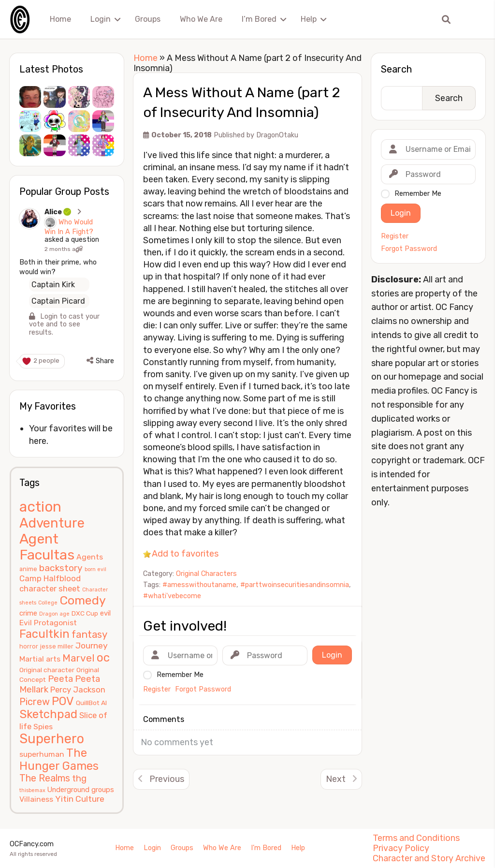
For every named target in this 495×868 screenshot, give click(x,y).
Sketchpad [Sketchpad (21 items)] (48, 714)
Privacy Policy (401, 848)
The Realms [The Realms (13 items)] (45, 778)
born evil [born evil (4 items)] (95, 569)
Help (309, 19)
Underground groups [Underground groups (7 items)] (81, 790)
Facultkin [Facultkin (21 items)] (44, 634)
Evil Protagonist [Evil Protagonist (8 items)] (48, 623)
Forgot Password (409, 249)
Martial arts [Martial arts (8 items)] (40, 659)
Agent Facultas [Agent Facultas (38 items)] (47, 547)
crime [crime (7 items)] (28, 613)
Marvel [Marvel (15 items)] (79, 658)
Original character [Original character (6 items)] (47, 670)
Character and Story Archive (429, 858)
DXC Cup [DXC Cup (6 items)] (85, 613)
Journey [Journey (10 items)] (92, 646)
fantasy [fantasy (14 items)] (89, 634)
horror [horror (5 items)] (29, 646)
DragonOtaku (277, 135)
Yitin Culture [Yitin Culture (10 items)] (80, 799)
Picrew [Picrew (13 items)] (35, 702)
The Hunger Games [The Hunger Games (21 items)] (59, 759)
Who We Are (201, 19)
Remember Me (418, 194)
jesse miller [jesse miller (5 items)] (57, 646)
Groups (148, 19)
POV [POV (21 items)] (63, 701)
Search (396, 69)
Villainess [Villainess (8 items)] (36, 799)
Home (60, 19)
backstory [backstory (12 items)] (61, 568)
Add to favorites (185, 554)
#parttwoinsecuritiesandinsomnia (295, 585)
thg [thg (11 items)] (79, 779)
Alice (58, 212)
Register (395, 236)
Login (101, 19)
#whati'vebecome (172, 596)
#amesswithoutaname (199, 585)
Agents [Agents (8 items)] (90, 557)
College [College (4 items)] (48, 603)
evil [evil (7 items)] (105, 613)
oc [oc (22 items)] (103, 657)
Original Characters (206, 574)
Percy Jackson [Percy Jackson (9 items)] (78, 690)
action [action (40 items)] (40, 507)
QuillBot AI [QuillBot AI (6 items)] (91, 703)
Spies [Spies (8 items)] (43, 727)
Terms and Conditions (416, 838)
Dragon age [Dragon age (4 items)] (54, 614)
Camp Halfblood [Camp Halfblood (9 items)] (50, 578)
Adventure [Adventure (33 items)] (52, 523)
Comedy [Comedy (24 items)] (83, 600)
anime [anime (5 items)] (28, 569)
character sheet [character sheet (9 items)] (50, 588)
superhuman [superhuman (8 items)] (42, 754)
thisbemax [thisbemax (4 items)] (32, 790)
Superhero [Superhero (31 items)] (52, 739)
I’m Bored (259, 19)
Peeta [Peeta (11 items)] (60, 679)
